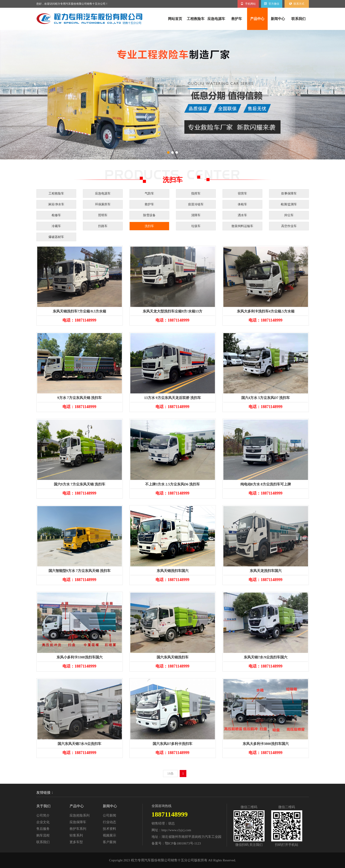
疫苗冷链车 (196, 204)
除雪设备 (149, 215)
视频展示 (109, 835)
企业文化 (43, 822)
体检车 (242, 204)
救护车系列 (78, 829)
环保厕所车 (103, 204)
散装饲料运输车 (242, 226)
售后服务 (43, 829)
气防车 (149, 193)
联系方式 (297, 4)
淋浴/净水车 (56, 204)
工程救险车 (196, 19)
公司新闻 (109, 815)
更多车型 (76, 842)
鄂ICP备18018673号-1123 (183, 843)
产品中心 (257, 19)
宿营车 (242, 193)
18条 (170, 774)
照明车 (103, 215)
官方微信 (272, 4)
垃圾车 (196, 226)
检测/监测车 (289, 204)
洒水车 (242, 215)
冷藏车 (56, 226)
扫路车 (103, 226)
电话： (79, 320)
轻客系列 (76, 835)
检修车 (56, 215)
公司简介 (43, 815)
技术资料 (109, 829)
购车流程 (43, 835)
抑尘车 (289, 215)
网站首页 (175, 19)
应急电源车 (216, 19)
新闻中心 (278, 19)
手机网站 (248, 4)
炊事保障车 (289, 193)
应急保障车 (78, 822)
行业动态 (109, 822)
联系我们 (298, 19)
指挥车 (196, 193)
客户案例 (109, 842)
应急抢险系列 (80, 815)
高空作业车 (289, 226)
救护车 (237, 19)
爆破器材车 (56, 237)
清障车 (196, 215)
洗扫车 (149, 226)
